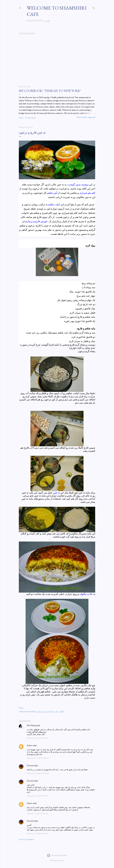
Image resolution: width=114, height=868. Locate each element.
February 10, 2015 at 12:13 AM (38, 758)
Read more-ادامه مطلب (86, 117)
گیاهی (62, 712)
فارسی (47, 21)
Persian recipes (30, 712)
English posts (35, 21)
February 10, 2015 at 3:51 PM (37, 796)
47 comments (30, 118)
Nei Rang (31, 725)
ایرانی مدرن (45, 712)
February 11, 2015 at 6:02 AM (38, 813)
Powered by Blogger (57, 855)
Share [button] (21, 118)
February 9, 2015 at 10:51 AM (37, 738)
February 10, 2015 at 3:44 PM (38, 773)
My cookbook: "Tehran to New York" (50, 91)
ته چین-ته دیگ (54, 712)
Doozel (30, 766)
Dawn (29, 745)
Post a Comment (26, 840)
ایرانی (38, 712)
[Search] (94, 7)
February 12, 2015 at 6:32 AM (38, 834)
